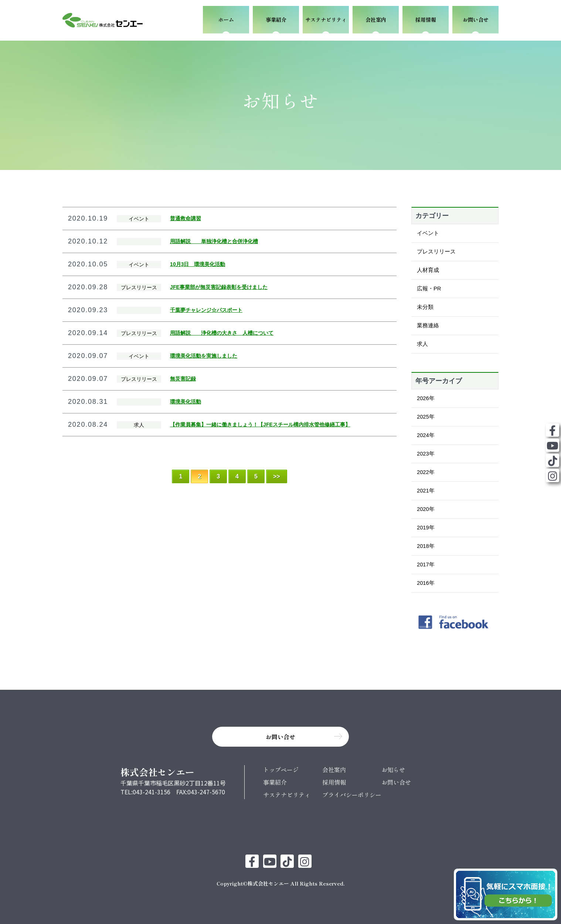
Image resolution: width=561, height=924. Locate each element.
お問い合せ (396, 782)
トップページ (281, 770)
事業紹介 (275, 782)
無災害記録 (183, 379)
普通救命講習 (186, 218)
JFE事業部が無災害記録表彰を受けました (219, 287)
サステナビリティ (287, 795)
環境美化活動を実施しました (204, 356)
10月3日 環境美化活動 (198, 264)
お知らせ (393, 770)
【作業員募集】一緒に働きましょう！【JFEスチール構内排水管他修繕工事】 (260, 425)
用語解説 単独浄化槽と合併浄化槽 (214, 241)
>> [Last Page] (277, 476)
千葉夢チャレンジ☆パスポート (206, 310)
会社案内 (334, 770)
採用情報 (334, 782)
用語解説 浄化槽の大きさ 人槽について (222, 333)
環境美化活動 (186, 402)
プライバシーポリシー (352, 795)
